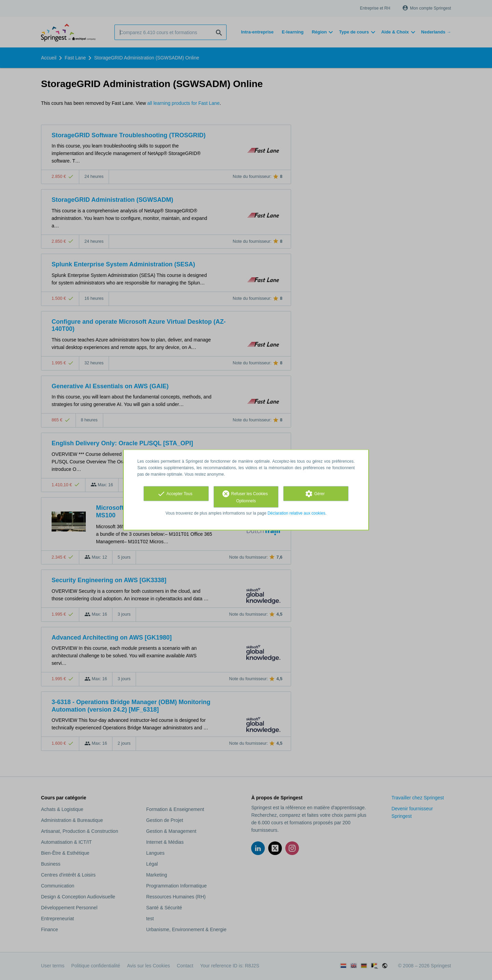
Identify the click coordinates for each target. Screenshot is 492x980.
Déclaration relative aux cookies (296, 513)
